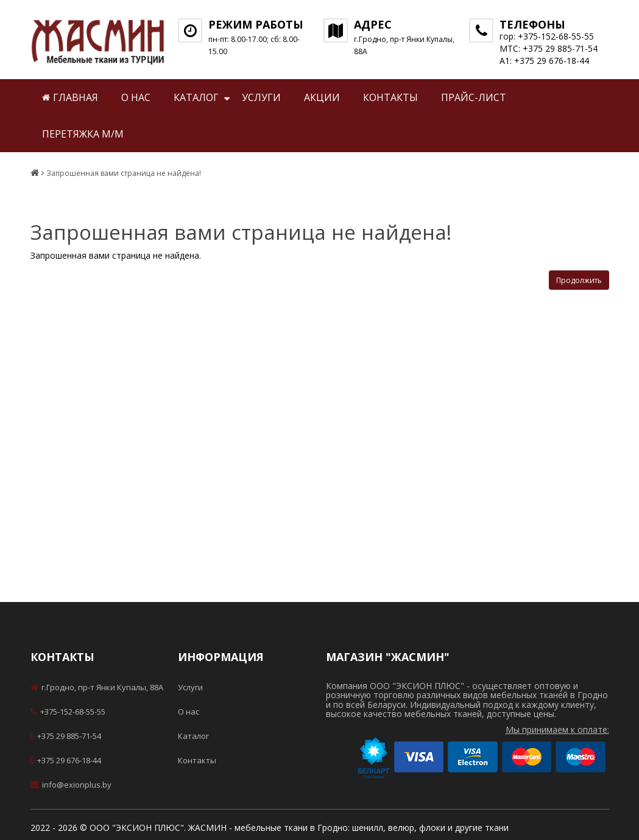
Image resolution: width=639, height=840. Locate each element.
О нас (136, 97)
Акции (322, 97)
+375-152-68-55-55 (68, 712)
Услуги (261, 97)
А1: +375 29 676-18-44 (544, 61)
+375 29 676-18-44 (66, 760)
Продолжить (579, 280)
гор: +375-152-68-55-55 (547, 36)
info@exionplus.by (71, 785)
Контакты (390, 97)
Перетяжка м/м (83, 134)
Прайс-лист (474, 97)
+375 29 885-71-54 (66, 736)
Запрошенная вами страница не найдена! (124, 173)
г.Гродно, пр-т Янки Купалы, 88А (97, 687)
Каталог (196, 97)
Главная (70, 97)
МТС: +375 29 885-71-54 (549, 48)
